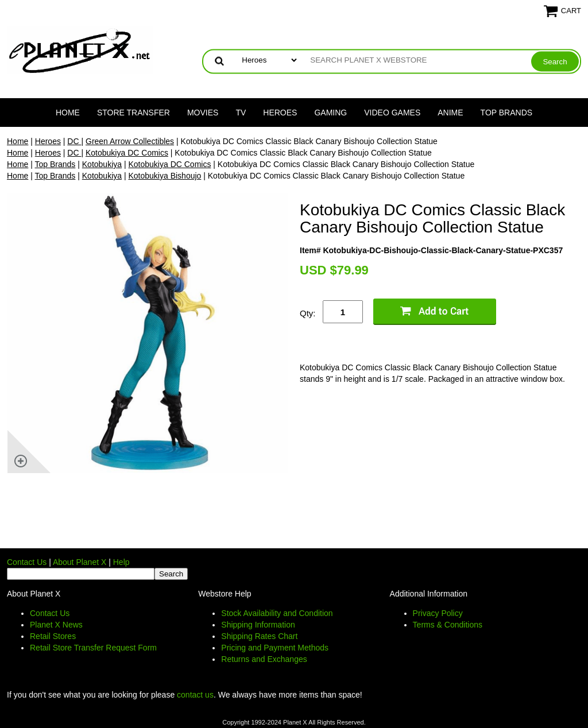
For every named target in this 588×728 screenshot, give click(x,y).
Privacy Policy (438, 613)
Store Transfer (134, 113)
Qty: (308, 313)
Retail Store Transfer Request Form (93, 648)
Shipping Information (258, 625)
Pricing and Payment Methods (275, 648)
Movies (203, 113)
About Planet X (80, 562)
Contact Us (27, 562)
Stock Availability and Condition (277, 613)
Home (68, 113)
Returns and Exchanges (264, 659)
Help (121, 562)
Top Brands (507, 113)
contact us (195, 695)
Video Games (392, 113)
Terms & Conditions (448, 625)
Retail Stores (53, 636)
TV (241, 113)
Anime (450, 113)
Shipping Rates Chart (259, 636)
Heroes (280, 113)
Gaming (330, 113)
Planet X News (56, 625)
